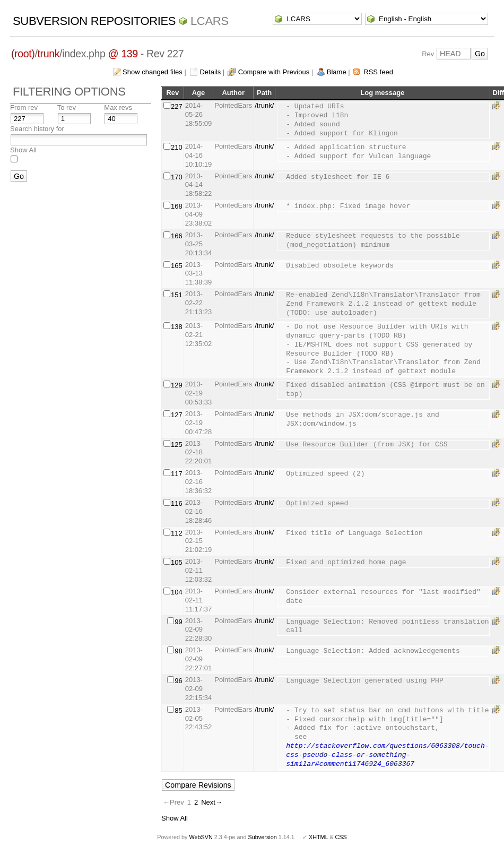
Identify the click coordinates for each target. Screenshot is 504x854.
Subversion (263, 837)
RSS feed (378, 72)
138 (177, 327)
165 (177, 266)
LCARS (210, 21)
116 (177, 503)
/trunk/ (264, 105)
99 (178, 622)
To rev (67, 107)
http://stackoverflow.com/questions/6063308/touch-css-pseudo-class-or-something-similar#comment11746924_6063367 (387, 755)
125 (177, 445)
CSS (341, 837)
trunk (49, 54)
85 (178, 710)
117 (177, 474)
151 (177, 295)
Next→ (212, 802)
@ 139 (123, 54)
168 (177, 206)
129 (177, 385)
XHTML (318, 837)
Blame (337, 72)
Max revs (118, 107)
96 (178, 681)
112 (177, 533)
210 (177, 147)
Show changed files (153, 72)
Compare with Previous (274, 72)
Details (210, 72)
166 (177, 236)
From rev (24, 107)
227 (177, 106)
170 (177, 177)
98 (178, 651)
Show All (23, 150)
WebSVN (201, 837)
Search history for (37, 129)
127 (177, 415)
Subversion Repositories (94, 21)
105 (177, 562)
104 (177, 592)
